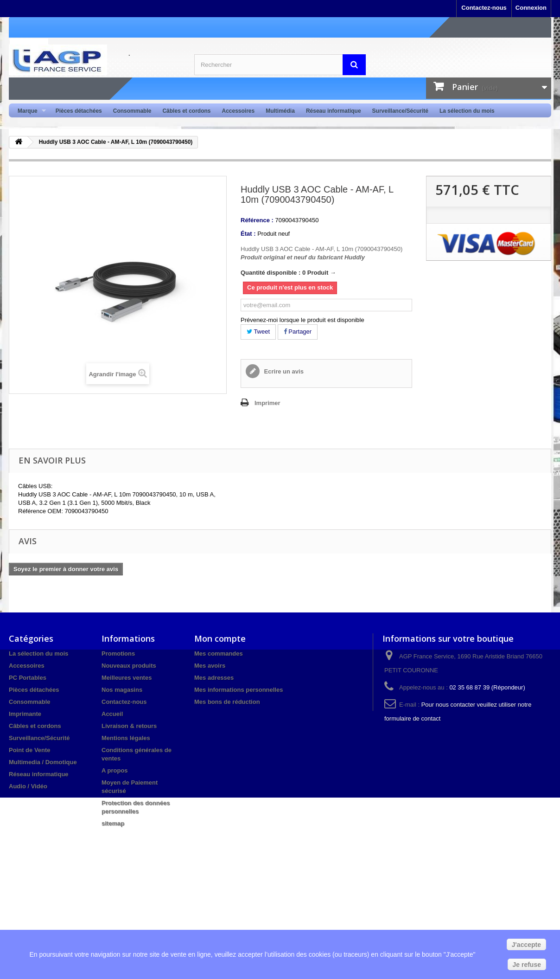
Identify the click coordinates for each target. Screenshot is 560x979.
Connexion (531, 8)
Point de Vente (30, 750)
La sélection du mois (467, 111)
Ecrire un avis (283, 371)
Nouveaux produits (129, 666)
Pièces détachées (79, 111)
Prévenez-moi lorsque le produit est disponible (302, 320)
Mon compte (220, 638)
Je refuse (527, 965)
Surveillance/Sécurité (400, 111)
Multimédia (280, 111)
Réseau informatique (334, 111)
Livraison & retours (129, 726)
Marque (29, 111)
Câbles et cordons (186, 111)
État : (248, 234)
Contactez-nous (484, 8)
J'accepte (526, 945)
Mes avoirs (210, 666)
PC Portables (28, 678)
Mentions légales (126, 738)
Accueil (112, 714)
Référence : (257, 220)
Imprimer (267, 403)
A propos (115, 770)
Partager (298, 332)
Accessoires (238, 111)
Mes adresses (214, 678)
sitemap (113, 823)
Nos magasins (122, 690)
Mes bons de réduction (227, 702)
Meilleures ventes (127, 678)
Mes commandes (219, 654)
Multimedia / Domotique (43, 762)
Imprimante (25, 714)
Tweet (258, 332)
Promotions (118, 654)
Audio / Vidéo (28, 786)
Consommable (132, 111)
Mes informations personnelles (239, 690)
